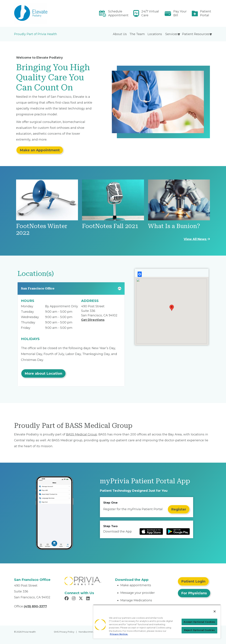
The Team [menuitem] (137, 34)
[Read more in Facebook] (67, 599)
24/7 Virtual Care (150, 13)
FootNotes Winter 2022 (42, 229)
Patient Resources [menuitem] (196, 34)
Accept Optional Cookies (199, 622)
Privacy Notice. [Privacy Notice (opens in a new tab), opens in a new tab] (119, 634)
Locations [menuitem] (155, 34)
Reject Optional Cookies (199, 630)
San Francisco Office (38, 288)
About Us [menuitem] (120, 34)
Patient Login (193, 581)
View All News (197, 239)
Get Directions (93, 320)
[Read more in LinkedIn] (88, 599)
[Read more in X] (81, 599)
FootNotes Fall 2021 (110, 226)
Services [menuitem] (172, 34)
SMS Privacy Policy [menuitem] (64, 632)
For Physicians (194, 593)
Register (179, 509)
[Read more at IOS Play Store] (151, 531)
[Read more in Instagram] (74, 599)
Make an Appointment (40, 150)
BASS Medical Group (82, 434)
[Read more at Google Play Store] (178, 531)
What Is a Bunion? (174, 226)
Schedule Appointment (118, 13)
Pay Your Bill (180, 13)
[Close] (215, 611)
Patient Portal (206, 13)
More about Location (43, 373)
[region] (157, 622)
